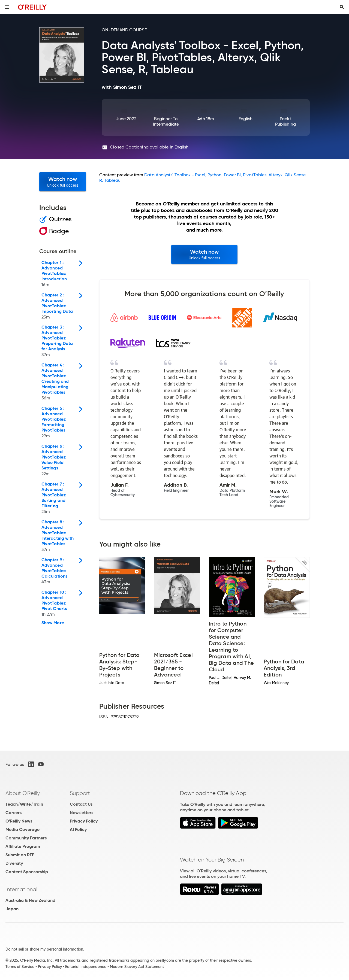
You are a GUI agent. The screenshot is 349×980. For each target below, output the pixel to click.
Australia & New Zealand (30, 900)
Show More (53, 623)
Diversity (14, 863)
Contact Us (81, 804)
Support (80, 793)
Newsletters (82, 813)
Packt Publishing (285, 121)
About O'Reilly (23, 793)
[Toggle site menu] (7, 7)
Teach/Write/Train (24, 804)
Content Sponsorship (27, 872)
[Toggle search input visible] (342, 7)
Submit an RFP (20, 855)
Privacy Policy (84, 821)
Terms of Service (20, 967)
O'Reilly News (19, 821)
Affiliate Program (23, 846)
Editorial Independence (86, 967)
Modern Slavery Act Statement (137, 967)
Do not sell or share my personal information (44, 949)
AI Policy (78, 829)
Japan (12, 909)
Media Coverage (22, 829)
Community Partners (26, 838)
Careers (13, 813)
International (21, 889)
